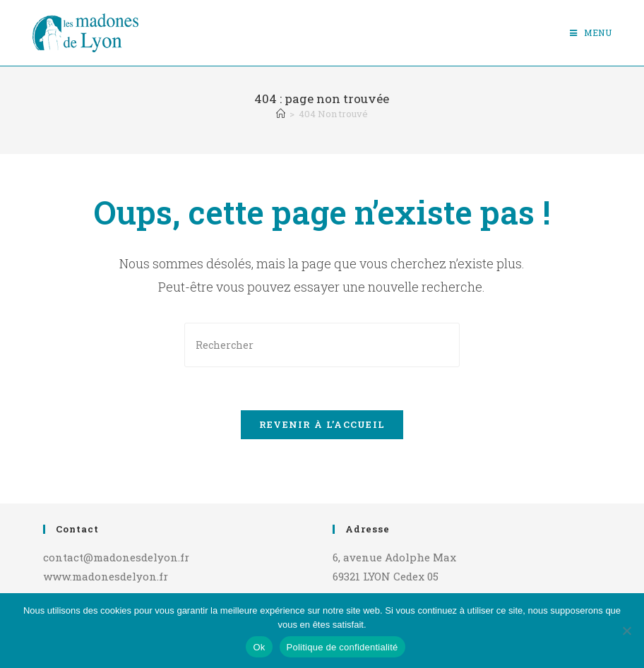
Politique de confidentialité (342, 647)
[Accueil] (281, 114)
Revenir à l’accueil (322, 424)
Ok (259, 647)
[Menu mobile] (591, 32)
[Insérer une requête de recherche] (322, 345)
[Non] (626, 631)
